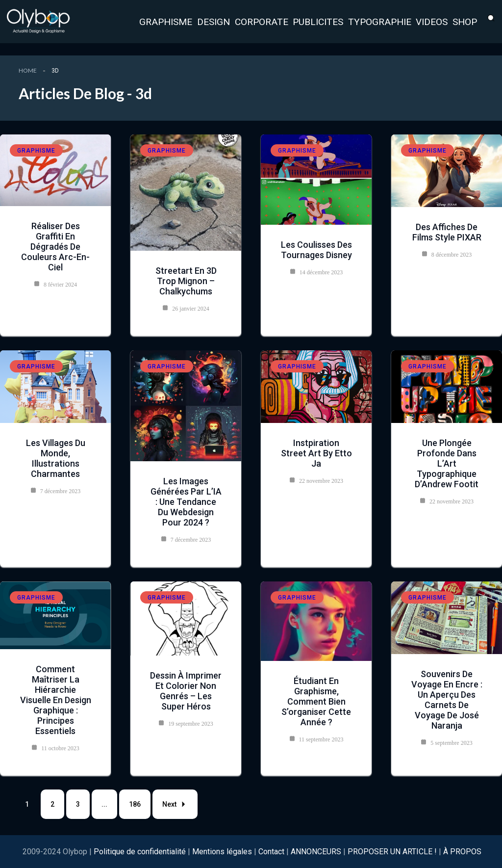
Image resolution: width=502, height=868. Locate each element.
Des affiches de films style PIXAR (447, 232)
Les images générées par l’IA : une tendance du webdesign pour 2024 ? (186, 502)
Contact (271, 852)
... (104, 804)
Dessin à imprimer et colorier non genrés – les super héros (186, 691)
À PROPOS (462, 852)
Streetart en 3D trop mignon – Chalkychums (186, 281)
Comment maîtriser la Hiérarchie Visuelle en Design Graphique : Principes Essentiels (56, 700)
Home (28, 70)
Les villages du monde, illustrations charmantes (56, 458)
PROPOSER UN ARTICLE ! (392, 852)
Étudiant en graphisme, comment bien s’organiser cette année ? (316, 701)
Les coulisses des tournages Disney (316, 250)
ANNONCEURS (316, 852)
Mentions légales (222, 852)
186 (135, 804)
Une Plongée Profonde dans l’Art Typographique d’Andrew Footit (447, 463)
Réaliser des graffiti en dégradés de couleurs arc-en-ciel (55, 247)
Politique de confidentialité (141, 852)
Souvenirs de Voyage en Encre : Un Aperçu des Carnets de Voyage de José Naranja (447, 700)
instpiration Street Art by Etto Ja (316, 453)
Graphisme (36, 151)
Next (175, 804)
